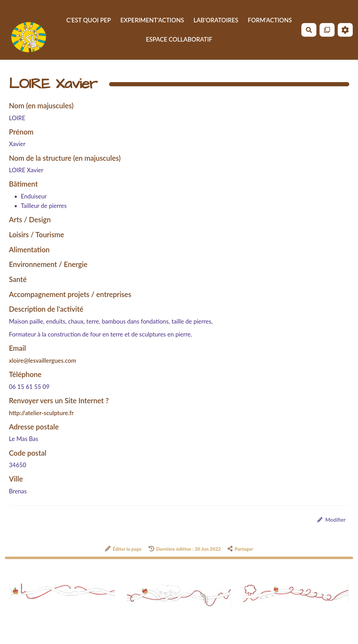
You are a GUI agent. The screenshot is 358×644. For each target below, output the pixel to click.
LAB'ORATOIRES (216, 20)
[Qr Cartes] (327, 30)
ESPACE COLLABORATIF (179, 39)
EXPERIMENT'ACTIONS (152, 20)
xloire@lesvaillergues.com (43, 360)
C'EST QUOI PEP (89, 20)
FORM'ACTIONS (270, 20)
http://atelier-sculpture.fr (41, 413)
